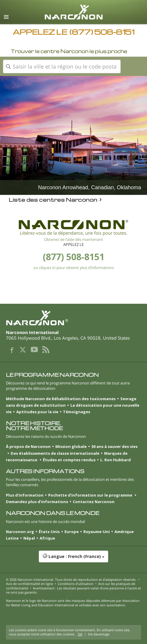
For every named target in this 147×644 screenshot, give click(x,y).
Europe (72, 532)
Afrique (47, 538)
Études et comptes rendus (69, 460)
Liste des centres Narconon (53, 199)
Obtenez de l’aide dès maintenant (73, 239)
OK (80, 634)
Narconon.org (20, 532)
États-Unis (49, 532)
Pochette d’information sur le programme (91, 495)
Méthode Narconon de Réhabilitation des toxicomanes (61, 399)
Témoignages (77, 412)
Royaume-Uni (97, 532)
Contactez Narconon (94, 502)
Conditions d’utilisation (76, 584)
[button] (73, 559)
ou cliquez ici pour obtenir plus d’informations (74, 268)
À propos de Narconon (28, 446)
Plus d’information (25, 495)
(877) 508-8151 (74, 257)
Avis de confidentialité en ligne (29, 584)
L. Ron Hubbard (115, 460)
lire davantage (99, 634)
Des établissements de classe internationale (55, 453)
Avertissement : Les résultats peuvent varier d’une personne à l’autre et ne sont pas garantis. (73, 590)
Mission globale (71, 446)
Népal (29, 538)
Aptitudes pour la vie (37, 412)
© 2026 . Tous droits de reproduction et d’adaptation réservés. (71, 579)
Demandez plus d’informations (37, 502)
